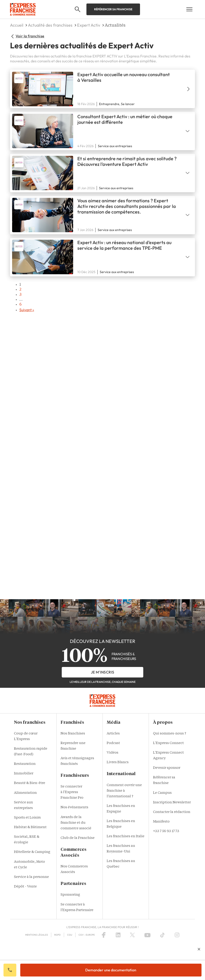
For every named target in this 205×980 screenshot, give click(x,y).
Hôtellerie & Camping (32, 852)
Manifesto (161, 822)
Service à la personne (31, 877)
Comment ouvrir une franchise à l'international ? (124, 791)
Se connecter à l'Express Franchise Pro (72, 792)
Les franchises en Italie (126, 836)
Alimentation (25, 793)
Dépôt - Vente (25, 887)
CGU (70, 935)
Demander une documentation (111, 970)
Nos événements (74, 807)
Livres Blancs (118, 762)
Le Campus (162, 793)
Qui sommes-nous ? (170, 734)
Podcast (113, 743)
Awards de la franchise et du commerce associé (76, 823)
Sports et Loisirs (27, 818)
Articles (113, 734)
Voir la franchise (27, 36)
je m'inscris (103, 672)
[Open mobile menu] (189, 9)
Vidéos (113, 753)
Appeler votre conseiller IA (10, 970)
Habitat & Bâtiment (30, 827)
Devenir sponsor (167, 768)
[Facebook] (104, 935)
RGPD (57, 935)
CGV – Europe (87, 935)
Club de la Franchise (78, 838)
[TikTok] (162, 935)
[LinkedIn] (118, 935)
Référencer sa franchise (113, 9)
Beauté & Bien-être (30, 783)
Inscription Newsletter (172, 803)
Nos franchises (73, 734)
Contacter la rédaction (172, 812)
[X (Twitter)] (132, 935)
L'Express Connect (168, 743)
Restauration (25, 764)
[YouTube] (147, 935)
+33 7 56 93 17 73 (166, 831)
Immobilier (24, 774)
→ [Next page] (107, 310)
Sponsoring (70, 895)
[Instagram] (177, 935)
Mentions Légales (37, 935)
